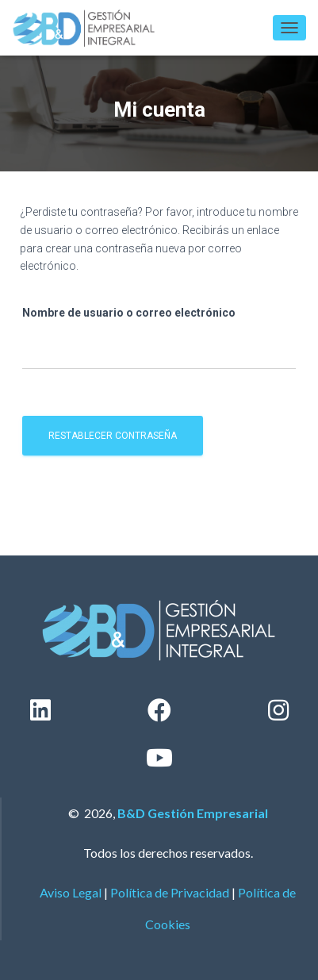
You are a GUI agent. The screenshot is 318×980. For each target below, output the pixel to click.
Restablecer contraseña (113, 436)
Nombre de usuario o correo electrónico (129, 313)
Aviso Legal (71, 892)
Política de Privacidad (170, 892)
